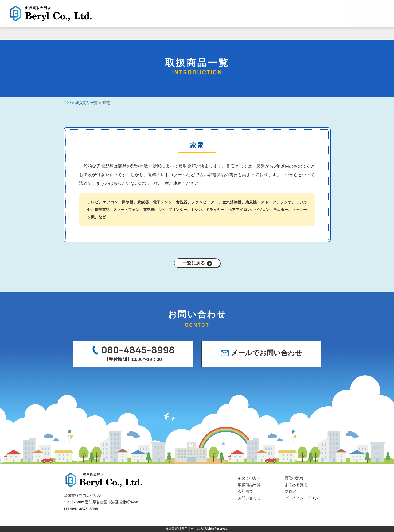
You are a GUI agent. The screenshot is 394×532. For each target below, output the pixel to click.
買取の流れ (130, 33)
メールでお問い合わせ (261, 353)
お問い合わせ (249, 498)
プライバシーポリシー (303, 498)
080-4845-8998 (132, 353)
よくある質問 (219, 33)
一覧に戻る (197, 263)
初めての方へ (86, 33)
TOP (67, 103)
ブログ (308, 33)
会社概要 (264, 33)
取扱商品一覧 (175, 33)
